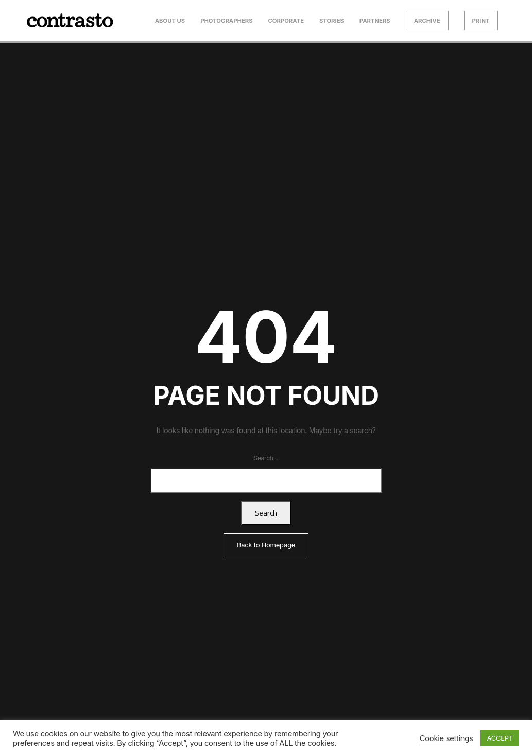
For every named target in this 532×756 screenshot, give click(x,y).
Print (481, 21)
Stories (332, 21)
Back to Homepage (266, 545)
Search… (266, 458)
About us (170, 21)
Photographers (226, 21)
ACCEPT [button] (500, 738)
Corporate (286, 21)
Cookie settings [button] (447, 738)
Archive (427, 21)
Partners (375, 21)
